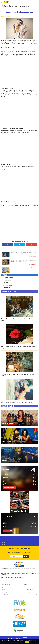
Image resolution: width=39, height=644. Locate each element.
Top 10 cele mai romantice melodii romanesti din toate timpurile (18, 347)
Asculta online (5, 582)
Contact (36, 588)
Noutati (3, 589)
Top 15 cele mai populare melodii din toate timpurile (17, 402)
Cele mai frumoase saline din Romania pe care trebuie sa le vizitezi (19, 375)
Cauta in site (35, 591)
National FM (22, 541)
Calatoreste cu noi (7, 278)
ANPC (36, 594)
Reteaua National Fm (29, 580)
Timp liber (5, 283)
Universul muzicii (7, 280)
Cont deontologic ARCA (32, 589)
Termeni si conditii (33, 593)
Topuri (26, 584)
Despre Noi (4, 593)
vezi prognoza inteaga (10, 488)
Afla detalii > (21, 642)
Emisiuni (26, 582)
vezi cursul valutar (9, 531)
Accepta (27, 642)
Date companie (5, 594)
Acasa (3, 580)
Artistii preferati (7, 285)
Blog (3, 588)
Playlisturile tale (5, 16)
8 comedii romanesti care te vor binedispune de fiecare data (18, 320)
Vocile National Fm (6, 584)
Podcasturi (4, 591)
